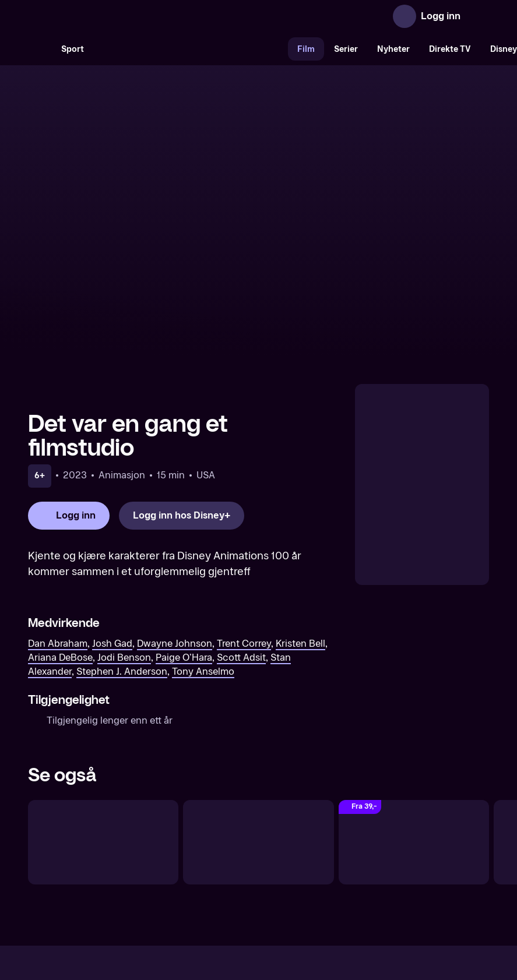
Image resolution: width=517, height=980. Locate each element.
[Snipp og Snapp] (103, 726)
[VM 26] (191, 49)
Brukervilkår (324, 878)
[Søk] (40, 49)
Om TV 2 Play (138, 878)
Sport (73, 49)
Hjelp (278, 878)
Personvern (384, 878)
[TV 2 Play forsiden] (115, 16)
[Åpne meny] (477, 16)
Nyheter (393, 49)
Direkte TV (450, 49)
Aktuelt (192, 878)
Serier (346, 49)
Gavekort (237, 878)
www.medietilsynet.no (330, 918)
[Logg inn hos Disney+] (182, 400)
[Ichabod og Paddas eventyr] (258, 726)
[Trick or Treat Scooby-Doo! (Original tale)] (414, 726)
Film (306, 49)
